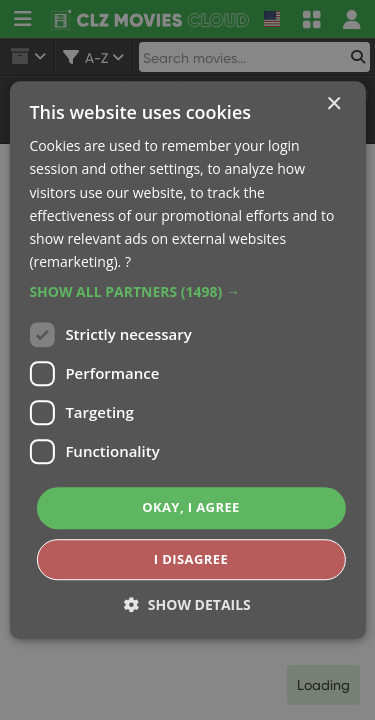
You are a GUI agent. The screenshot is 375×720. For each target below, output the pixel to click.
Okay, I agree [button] (191, 507)
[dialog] (187, 360)
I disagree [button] (191, 559)
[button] (187, 292)
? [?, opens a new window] (128, 261)
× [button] (333, 104)
